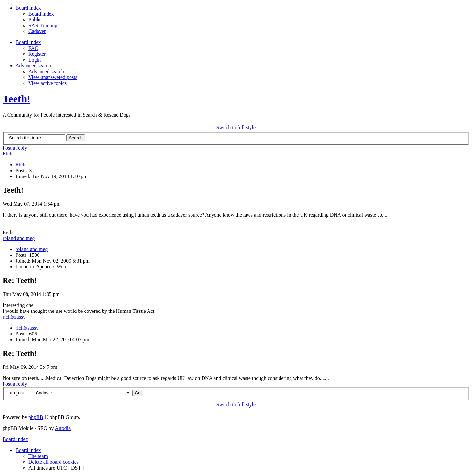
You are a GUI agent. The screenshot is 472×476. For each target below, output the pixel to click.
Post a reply (15, 148)
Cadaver (37, 31)
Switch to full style (236, 127)
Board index (41, 14)
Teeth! (16, 99)
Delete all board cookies (54, 462)
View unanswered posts (53, 77)
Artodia (63, 428)
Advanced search (46, 71)
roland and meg (19, 238)
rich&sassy (14, 317)
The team (38, 456)
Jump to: (17, 393)
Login (35, 60)
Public (35, 20)
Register (37, 54)
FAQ (33, 48)
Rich (7, 154)
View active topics (48, 83)
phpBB (36, 417)
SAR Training (43, 25)
